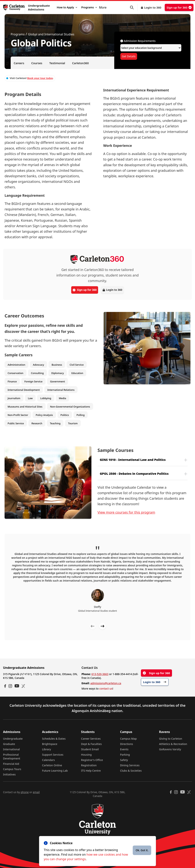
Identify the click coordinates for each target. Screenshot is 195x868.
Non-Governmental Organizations (70, 407)
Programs (89, 7)
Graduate (9, 744)
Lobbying (46, 398)
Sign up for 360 (179, 7)
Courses (37, 63)
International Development (24, 390)
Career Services (91, 739)
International (11, 749)
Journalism (14, 398)
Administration (16, 365)
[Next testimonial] (102, 626)
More (103, 7)
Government (58, 381)
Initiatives (9, 774)
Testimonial (57, 63)
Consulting (37, 373)
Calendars (48, 760)
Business (57, 365)
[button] (134, 8)
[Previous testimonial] (93, 626)
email (36, 792)
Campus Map (128, 739)
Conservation (16, 373)
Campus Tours (12, 769)
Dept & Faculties (92, 744)
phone (25, 792)
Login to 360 (153, 7)
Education (77, 373)
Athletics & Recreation (173, 744)
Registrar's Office (92, 760)
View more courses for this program (126, 512)
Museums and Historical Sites (25, 407)
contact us (106, 689)
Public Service (16, 423)
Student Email (90, 749)
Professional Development (12, 757)
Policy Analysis (44, 415)
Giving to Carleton (171, 739)
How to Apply (67, 7)
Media (62, 398)
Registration (89, 765)
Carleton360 (80, 63)
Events (124, 749)
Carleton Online (52, 765)
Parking (125, 755)
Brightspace (50, 744)
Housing (86, 755)
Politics (65, 415)
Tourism (73, 423)
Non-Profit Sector (18, 415)
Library (47, 749)
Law (30, 398)
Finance (12, 381)
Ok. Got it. (142, 850)
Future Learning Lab (55, 771)
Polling (81, 415)
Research (37, 423)
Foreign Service (33, 381)
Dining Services (130, 765)
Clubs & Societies (131, 771)
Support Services (53, 755)
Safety (124, 760)
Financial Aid (11, 764)
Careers (19, 63)
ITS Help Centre (91, 771)
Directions (126, 744)
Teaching (55, 423)
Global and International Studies (51, 34)
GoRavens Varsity (170, 749)
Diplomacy (58, 373)
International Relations (61, 390)
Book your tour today (40, 78)
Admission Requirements (138, 41)
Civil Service (77, 365)
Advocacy (38, 365)
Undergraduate (13, 739)
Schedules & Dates (54, 739)
